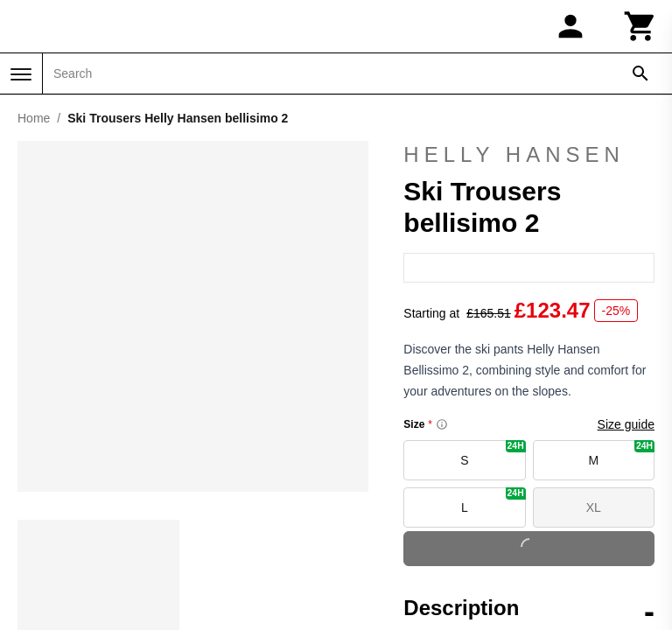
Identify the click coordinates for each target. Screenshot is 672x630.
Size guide (626, 451)
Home (34, 118)
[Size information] (442, 451)
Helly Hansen (514, 167)
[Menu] (21, 74)
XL (594, 534)
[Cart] (640, 26)
